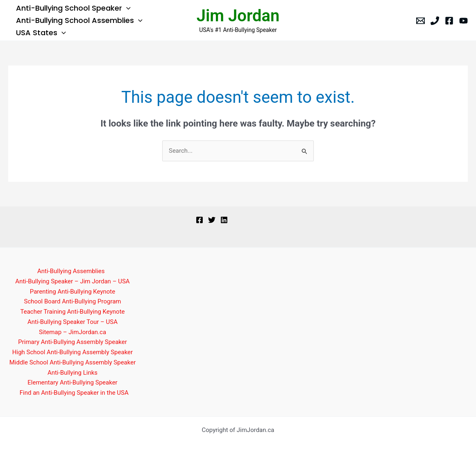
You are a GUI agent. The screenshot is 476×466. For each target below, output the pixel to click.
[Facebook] (449, 21)
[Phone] (435, 21)
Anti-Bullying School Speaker (73, 8)
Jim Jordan (238, 16)
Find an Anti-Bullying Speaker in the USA (74, 393)
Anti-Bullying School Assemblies (79, 20)
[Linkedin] (224, 220)
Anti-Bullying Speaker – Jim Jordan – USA (72, 281)
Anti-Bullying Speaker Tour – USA (73, 322)
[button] (126, 8)
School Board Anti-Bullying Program (72, 301)
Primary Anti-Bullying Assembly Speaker (73, 342)
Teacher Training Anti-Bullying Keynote (73, 312)
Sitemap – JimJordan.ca (73, 332)
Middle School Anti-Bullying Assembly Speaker (73, 362)
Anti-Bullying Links (73, 373)
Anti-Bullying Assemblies (71, 271)
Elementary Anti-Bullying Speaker (72, 382)
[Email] (420, 21)
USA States (41, 33)
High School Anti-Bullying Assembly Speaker (73, 352)
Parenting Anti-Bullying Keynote (73, 292)
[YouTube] (464, 21)
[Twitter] (212, 220)
